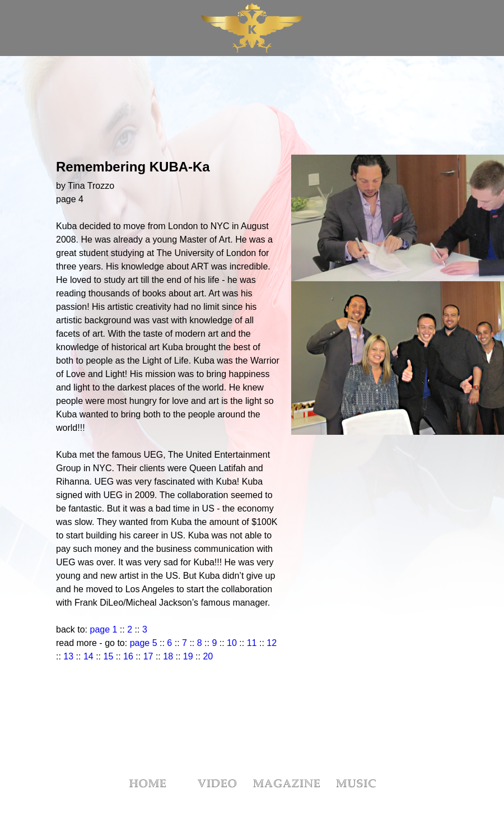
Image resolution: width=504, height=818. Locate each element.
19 (188, 656)
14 (88, 656)
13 (68, 656)
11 (250, 643)
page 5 (144, 643)
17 (148, 656)
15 (109, 656)
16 (128, 656)
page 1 (102, 629)
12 (272, 643)
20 (208, 656)
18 (168, 656)
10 (232, 643)
